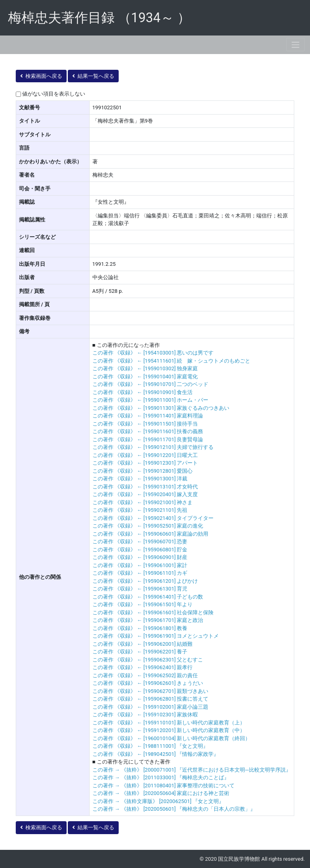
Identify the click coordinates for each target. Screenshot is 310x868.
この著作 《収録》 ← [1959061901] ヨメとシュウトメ (156, 636)
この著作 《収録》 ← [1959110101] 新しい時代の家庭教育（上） (169, 723)
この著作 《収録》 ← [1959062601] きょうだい (148, 683)
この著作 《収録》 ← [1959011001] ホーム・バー (151, 400)
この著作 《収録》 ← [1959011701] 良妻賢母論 (148, 439)
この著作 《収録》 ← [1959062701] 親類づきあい (151, 691)
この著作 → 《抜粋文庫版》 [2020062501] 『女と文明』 (158, 801)
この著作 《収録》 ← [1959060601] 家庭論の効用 (151, 534)
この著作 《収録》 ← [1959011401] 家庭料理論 (148, 416)
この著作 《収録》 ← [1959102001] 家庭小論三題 (151, 707)
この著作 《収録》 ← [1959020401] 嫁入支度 (145, 494)
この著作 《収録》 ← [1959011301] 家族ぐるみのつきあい (161, 408)
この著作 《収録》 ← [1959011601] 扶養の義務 (148, 431)
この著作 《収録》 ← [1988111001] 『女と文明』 (151, 746)
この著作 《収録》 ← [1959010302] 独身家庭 (145, 368)
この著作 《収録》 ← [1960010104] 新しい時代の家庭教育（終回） (172, 738)
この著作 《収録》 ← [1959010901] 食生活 (143, 392)
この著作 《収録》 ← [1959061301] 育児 (140, 589)
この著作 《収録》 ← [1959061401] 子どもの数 (148, 597)
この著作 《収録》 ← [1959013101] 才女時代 (145, 487)
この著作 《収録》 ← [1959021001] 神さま (143, 502)
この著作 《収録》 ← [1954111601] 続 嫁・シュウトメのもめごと (172, 361)
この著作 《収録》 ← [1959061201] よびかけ (145, 581)
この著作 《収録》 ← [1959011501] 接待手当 (145, 424)
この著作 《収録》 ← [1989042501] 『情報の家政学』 (156, 754)
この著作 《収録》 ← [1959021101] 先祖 (140, 510)
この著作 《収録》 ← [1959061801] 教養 (140, 628)
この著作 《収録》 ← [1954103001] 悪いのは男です (153, 353)
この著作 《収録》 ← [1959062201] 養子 (140, 652)
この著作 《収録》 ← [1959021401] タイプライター (153, 518)
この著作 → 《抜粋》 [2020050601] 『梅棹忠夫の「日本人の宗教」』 (174, 809)
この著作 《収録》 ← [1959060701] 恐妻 (140, 541)
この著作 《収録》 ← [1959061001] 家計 (140, 565)
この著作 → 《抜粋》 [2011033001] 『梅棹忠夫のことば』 (161, 777)
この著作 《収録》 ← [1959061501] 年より (143, 604)
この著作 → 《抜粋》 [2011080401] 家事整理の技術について (164, 786)
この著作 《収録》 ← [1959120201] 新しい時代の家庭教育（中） (169, 730)
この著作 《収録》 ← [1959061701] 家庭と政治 (148, 620)
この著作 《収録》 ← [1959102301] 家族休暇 (145, 715)
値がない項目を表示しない (54, 94)
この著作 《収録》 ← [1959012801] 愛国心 (143, 471)
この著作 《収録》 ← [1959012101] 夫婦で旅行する (153, 447)
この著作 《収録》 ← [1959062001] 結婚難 (143, 644)
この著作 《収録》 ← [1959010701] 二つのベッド (151, 384)
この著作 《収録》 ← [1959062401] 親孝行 (143, 667)
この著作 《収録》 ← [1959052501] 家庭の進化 (148, 526)
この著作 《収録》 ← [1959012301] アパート (145, 463)
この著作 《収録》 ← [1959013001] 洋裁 (140, 479)
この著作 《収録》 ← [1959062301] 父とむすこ (148, 660)
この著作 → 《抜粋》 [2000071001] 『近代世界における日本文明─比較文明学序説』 (192, 770)
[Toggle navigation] (295, 45)
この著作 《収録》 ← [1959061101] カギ (140, 573)
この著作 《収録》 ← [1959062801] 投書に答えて (151, 699)
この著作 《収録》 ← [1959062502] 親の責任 (145, 675)
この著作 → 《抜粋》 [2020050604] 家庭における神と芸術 (161, 793)
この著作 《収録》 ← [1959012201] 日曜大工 (145, 455)
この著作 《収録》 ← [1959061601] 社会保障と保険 (153, 612)
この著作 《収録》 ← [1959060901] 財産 (140, 557)
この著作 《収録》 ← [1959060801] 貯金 (140, 550)
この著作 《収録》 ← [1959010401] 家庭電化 (145, 377)
